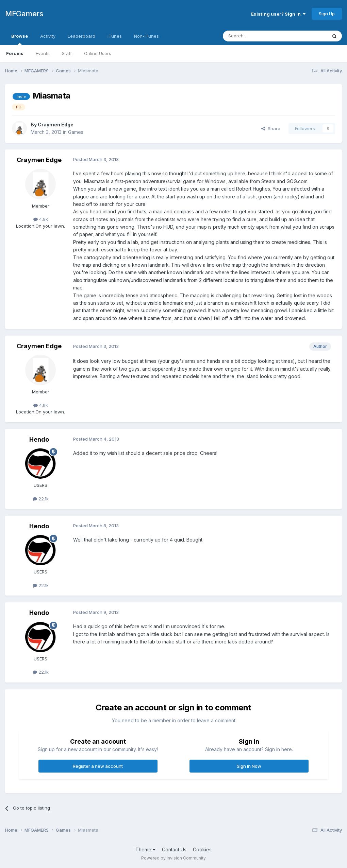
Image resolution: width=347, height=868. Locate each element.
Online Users (98, 53)
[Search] (258, 36)
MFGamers (24, 14)
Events (43, 53)
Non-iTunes (146, 36)
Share (271, 128)
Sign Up (327, 14)
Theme (145, 849)
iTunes (115, 36)
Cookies (202, 849)
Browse (20, 39)
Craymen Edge (56, 125)
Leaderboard (81, 36)
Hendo (39, 439)
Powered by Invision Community (173, 858)
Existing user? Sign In (278, 14)
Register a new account (98, 766)
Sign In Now (249, 766)
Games (76, 132)
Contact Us (174, 849)
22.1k (41, 499)
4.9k (41, 219)
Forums (15, 53)
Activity (48, 36)
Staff (67, 53)
